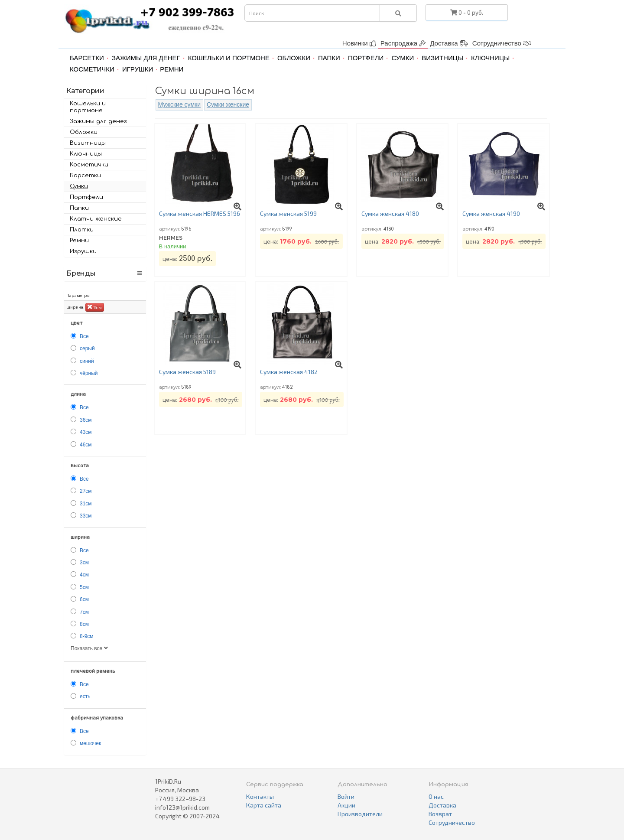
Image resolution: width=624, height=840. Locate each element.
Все (84, 336)
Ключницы (490, 58)
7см (84, 612)
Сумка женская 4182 (289, 372)
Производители (360, 814)
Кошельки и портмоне (229, 58)
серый (87, 348)
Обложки (294, 58)
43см (86, 432)
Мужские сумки (179, 104)
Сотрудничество (502, 43)
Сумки (403, 58)
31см (86, 504)
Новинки (359, 43)
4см (84, 575)
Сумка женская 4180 (390, 213)
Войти (346, 796)
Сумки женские (228, 104)
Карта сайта (264, 805)
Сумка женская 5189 (187, 372)
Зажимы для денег (146, 58)
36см (86, 420)
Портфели (366, 58)
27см (86, 491)
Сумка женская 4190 (491, 213)
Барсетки (87, 58)
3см (84, 563)
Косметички (92, 69)
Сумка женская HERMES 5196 (200, 213)
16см (95, 307)
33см (86, 516)
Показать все (89, 648)
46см (86, 445)
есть (85, 697)
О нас (436, 796)
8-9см (87, 636)
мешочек (90, 743)
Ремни (172, 69)
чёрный (89, 373)
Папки (329, 58)
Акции (346, 805)
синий (87, 361)
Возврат (440, 814)
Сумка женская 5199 (288, 213)
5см (84, 587)
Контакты (260, 796)
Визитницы (442, 58)
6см (84, 599)
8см (84, 624)
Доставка (449, 43)
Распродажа (403, 43)
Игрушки (138, 69)
